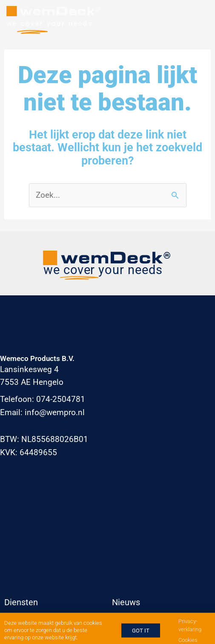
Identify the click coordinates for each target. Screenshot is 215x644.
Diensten (21, 602)
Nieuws (126, 602)
